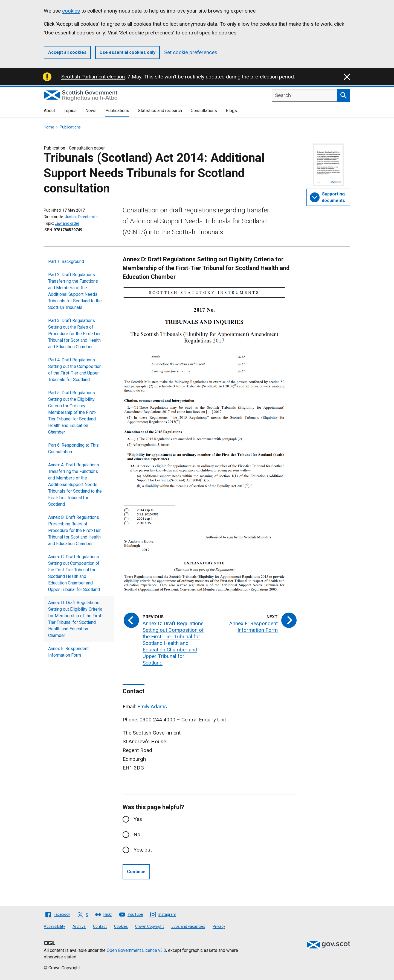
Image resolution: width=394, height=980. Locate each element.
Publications (117, 111)
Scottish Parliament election (93, 77)
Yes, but (143, 850)
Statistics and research (160, 111)
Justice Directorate (81, 217)
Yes (138, 819)
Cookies (121, 926)
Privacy (219, 926)
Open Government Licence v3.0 (136, 950)
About (49, 111)
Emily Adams (152, 707)
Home (49, 127)
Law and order (67, 223)
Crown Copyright (150, 926)
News (91, 111)
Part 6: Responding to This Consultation (73, 448)
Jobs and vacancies (188, 926)
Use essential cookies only (128, 52)
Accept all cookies (67, 52)
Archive (79, 926)
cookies (71, 11)
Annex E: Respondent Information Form (68, 652)
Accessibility (54, 926)
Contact (100, 926)
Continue (136, 872)
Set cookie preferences (191, 52)
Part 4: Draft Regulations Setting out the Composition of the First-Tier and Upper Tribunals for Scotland (75, 370)
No (137, 834)
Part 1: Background (66, 261)
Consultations (204, 111)
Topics (70, 111)
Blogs (231, 111)
